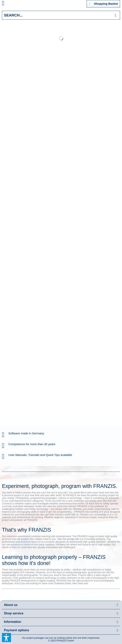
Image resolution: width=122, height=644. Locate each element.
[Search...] (61, 15)
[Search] (115, 15)
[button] (6, 638)
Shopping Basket (104, 3)
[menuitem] (8, 4)
